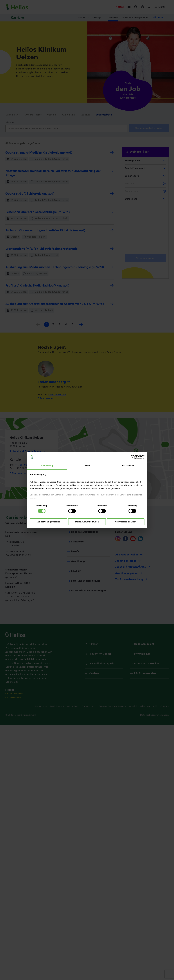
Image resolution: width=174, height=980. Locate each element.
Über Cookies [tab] (127, 466)
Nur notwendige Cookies (48, 522)
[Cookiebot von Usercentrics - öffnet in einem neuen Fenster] (133, 457)
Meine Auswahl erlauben (87, 522)
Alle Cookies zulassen (126, 522)
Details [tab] (87, 466)
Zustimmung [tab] (47, 466)
